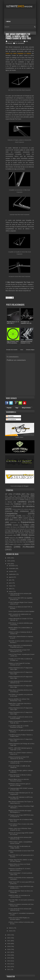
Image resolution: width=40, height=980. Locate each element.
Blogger (26, 486)
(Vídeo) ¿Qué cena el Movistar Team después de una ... (20, 829)
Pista (33, 538)
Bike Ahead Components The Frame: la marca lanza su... (21, 802)
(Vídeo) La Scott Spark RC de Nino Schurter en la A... (19, 664)
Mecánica (21, 533)
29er (28, 494)
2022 (9, 938)
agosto (11, 577)
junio (11, 583)
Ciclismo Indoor (16, 509)
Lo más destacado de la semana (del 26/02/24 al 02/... (20, 910)
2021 (9, 941)
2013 (9, 964)
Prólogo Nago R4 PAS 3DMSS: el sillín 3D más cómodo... (20, 861)
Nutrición (12, 538)
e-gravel (26, 518)
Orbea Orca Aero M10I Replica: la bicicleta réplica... (19, 919)
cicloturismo (24, 511)
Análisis (22, 500)
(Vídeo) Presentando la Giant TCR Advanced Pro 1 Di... (19, 651)
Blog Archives (26, 408)
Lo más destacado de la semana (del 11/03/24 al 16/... (20, 762)
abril (10, 589)
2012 (9, 967)
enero (11, 931)
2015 (9, 958)
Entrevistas (14, 522)
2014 (9, 961)
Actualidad (8, 498)
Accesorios (25, 496)
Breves (10, 502)
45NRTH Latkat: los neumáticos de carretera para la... (19, 896)
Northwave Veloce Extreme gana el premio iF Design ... (19, 785)
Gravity (7, 529)
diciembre (12, 566)
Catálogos (18, 504)
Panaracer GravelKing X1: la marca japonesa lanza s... (19, 869)
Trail (24, 542)
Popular (9, 408)
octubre (11, 571)
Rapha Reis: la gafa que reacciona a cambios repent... (20, 704)
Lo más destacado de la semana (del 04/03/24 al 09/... (20, 838)
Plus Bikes (12, 540)
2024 (9, 564)
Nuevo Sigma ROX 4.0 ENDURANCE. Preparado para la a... (20, 646)
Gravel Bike (24, 527)
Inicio (22, 350)
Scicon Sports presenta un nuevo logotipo (21, 611)
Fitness (15, 527)
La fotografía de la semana (25, 529)
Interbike (13, 529)
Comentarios (11, 419)
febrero (11, 928)
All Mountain (30, 498)
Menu (8, 21)
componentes (10, 516)
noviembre (12, 568)
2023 (9, 935)
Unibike (19, 544)
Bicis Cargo (31, 500)
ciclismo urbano (28, 509)
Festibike (8, 527)
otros (21, 538)
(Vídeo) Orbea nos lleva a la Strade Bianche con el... (19, 865)
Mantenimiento (10, 533)
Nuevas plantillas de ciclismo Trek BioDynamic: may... (19, 700)
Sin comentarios (20, 43)
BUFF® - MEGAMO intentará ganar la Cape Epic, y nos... (20, 749)
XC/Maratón (9, 43)
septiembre (12, 574)
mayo (11, 586)
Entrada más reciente (12, 350)
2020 (9, 944)
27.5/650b (17, 494)
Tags (17, 408)
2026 (9, 558)
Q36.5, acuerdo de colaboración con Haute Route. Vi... (20, 615)
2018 (9, 949)
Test (18, 542)
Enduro (32, 520)
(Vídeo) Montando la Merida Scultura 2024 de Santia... (20, 776)
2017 (9, 952)
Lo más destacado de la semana (18, 531)
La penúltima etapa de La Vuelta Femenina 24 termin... (19, 727)
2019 (9, 946)
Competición (11, 513)
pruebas (23, 540)
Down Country (27, 516)
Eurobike (16, 525)
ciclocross (9, 511)
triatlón (11, 544)
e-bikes (15, 518)
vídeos (8, 547)
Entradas (10, 416)
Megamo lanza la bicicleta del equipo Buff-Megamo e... (20, 811)
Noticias (31, 535)
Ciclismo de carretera (24, 506)
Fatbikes (26, 525)
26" (6, 494)
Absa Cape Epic (11, 496)
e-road (16, 520)
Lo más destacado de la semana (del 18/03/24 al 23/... (20, 682)
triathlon (31, 542)
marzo (11, 592)
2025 (9, 561)
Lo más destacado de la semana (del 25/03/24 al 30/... (20, 594)
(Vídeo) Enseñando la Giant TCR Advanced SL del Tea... (19, 758)
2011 (9, 969)
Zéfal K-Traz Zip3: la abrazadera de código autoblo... (19, 847)
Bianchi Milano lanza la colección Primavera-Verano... (19, 780)
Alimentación (19, 498)
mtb (27, 41)
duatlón (7, 518)
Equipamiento (28, 522)
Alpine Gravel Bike (13, 500)
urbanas (27, 544)
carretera (22, 502)
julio (10, 580)
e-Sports (24, 520)
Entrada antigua (30, 350)
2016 (9, 955)
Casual (7, 504)
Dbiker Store (19, 437)
